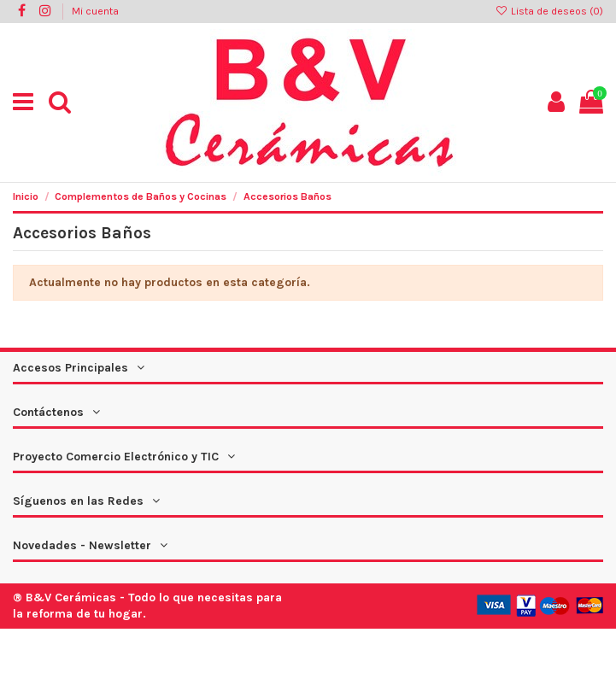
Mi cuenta (95, 11)
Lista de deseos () (549, 11)
